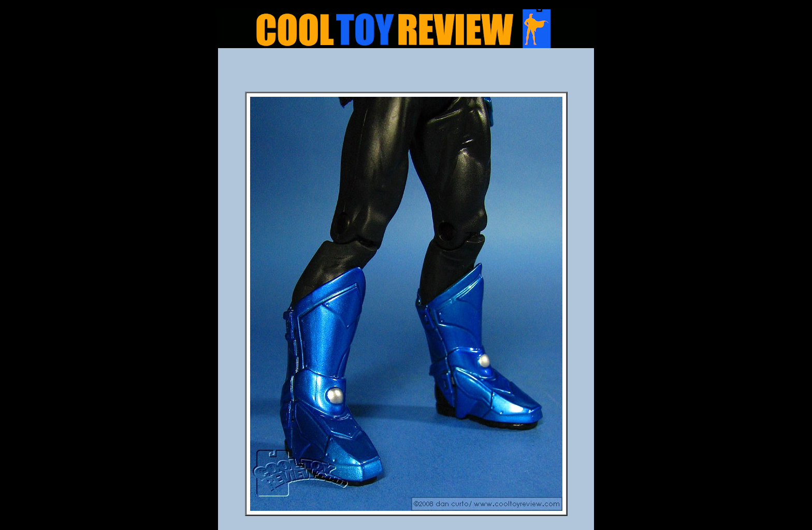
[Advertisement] (406, 73)
